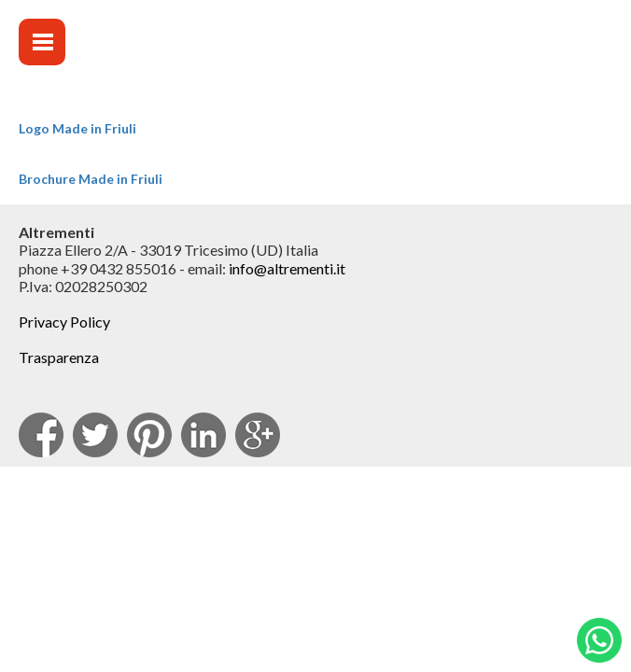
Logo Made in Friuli (77, 128)
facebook (41, 435)
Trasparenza (59, 357)
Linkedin (203, 435)
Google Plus (258, 435)
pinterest (149, 435)
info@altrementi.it (287, 268)
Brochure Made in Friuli (91, 179)
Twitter (95, 435)
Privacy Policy (64, 322)
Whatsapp (599, 640)
